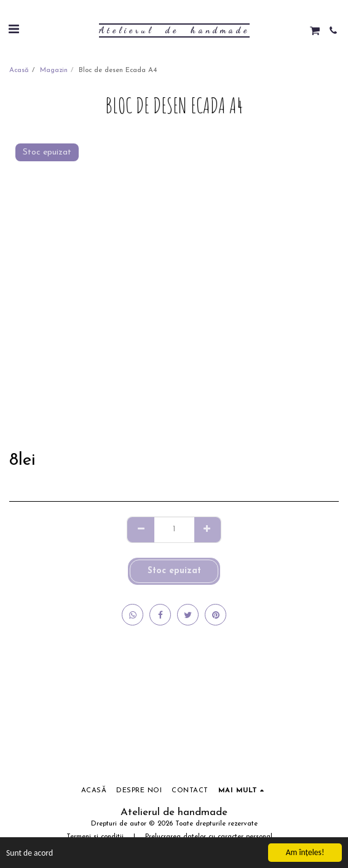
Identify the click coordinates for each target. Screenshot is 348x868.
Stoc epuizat (174, 571)
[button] (14, 30)
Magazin (54, 70)
